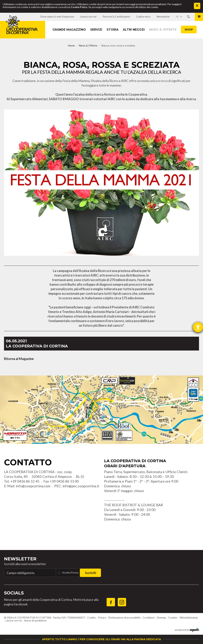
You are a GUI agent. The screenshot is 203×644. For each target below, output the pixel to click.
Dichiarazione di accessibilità (124, 617)
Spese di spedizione (35, 620)
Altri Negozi (134, 30)
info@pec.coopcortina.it (81, 486)
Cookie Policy (79, 7)
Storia (113, 30)
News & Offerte (163, 30)
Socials (14, 593)
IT (177, 17)
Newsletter (20, 559)
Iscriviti (90, 573)
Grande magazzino (69, 30)
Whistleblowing (189, 617)
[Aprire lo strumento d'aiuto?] (198, 327)
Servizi (96, 30)
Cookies (173, 617)
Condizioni (149, 617)
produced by (187, 630)
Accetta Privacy (70, 573)
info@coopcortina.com (33, 486)
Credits (92, 617)
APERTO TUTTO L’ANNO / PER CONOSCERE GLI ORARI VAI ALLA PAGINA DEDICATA (101, 639)
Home (71, 45)
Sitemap (161, 617)
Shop (189, 29)
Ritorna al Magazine (19, 359)
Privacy (102, 617)
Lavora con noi (14, 620)
